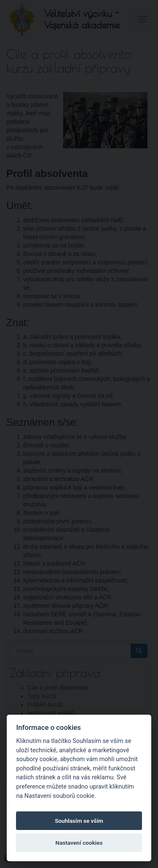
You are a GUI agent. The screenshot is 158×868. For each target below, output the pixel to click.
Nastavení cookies (79, 843)
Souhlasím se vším (79, 821)
